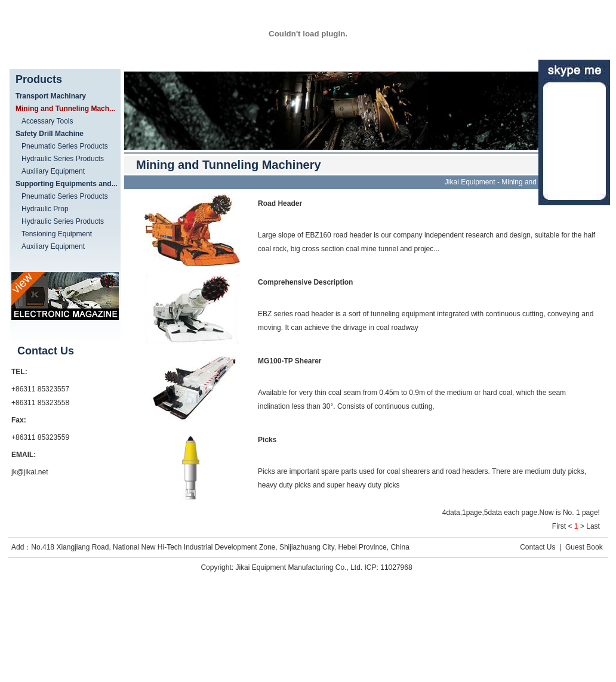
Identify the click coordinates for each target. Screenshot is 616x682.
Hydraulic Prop (45, 209)
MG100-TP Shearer (290, 361)
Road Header (280, 203)
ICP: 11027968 (389, 567)
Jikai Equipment (470, 182)
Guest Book (584, 547)
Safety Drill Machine (50, 134)
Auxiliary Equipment (53, 171)
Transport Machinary (51, 96)
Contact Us (538, 547)
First (559, 526)
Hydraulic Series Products (63, 159)
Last (593, 526)
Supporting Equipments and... (67, 184)
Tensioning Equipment (57, 234)
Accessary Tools (47, 121)
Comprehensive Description (305, 282)
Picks (267, 440)
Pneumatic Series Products (65, 146)
